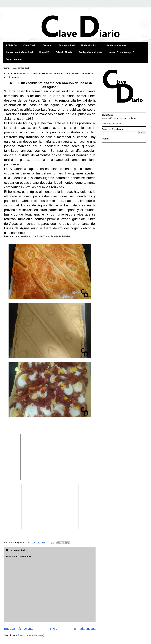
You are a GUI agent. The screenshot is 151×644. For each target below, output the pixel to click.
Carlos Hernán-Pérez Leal (19, 52)
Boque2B (44, 52)
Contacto (47, 45)
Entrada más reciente (19, 629)
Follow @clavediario (112, 124)
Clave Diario (30, 45)
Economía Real (67, 45)
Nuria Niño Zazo (90, 45)
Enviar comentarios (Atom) (31, 635)
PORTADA (11, 45)
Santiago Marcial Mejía (90, 52)
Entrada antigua (85, 629)
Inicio (54, 629)
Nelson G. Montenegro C (122, 52)
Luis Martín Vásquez (115, 45)
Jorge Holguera (14, 59)
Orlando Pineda (64, 52)
